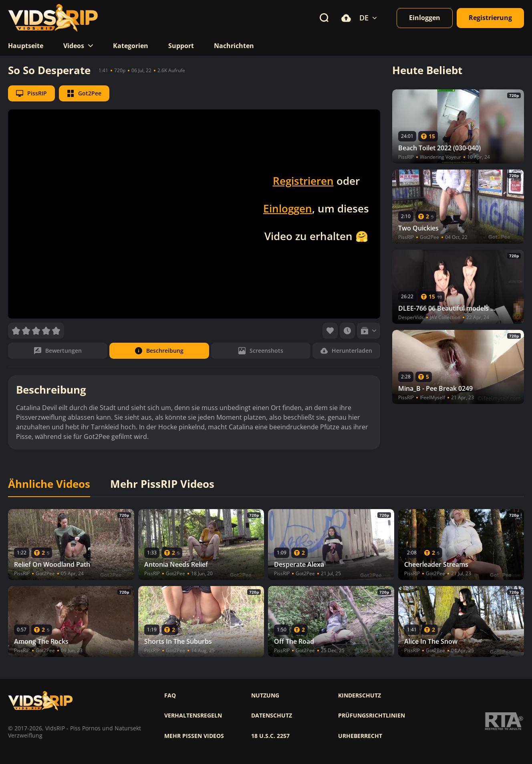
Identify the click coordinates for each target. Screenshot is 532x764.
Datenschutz (272, 715)
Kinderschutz (360, 695)
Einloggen (288, 208)
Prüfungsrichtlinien (372, 715)
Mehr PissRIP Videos (162, 484)
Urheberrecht (360, 736)
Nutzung (265, 695)
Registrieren (303, 181)
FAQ (170, 695)
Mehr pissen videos (194, 736)
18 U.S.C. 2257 (270, 736)
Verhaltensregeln (193, 715)
